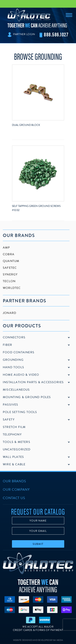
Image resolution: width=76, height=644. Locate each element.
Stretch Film (14, 427)
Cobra (9, 254)
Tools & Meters (17, 442)
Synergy (10, 274)
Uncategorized (17, 449)
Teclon (9, 281)
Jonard (10, 313)
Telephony (12, 434)
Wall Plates (13, 457)
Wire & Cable (14, 464)
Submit (38, 544)
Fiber (7, 345)
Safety (9, 420)
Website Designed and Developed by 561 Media (38, 640)
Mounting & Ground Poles (27, 397)
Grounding (13, 360)
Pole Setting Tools (20, 412)
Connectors (14, 337)
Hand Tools (13, 367)
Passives (11, 405)
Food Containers (19, 352)
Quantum (11, 261)
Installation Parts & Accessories (33, 382)
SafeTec (10, 268)
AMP (6, 248)
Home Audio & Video (21, 375)
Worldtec (12, 288)
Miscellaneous (16, 390)
